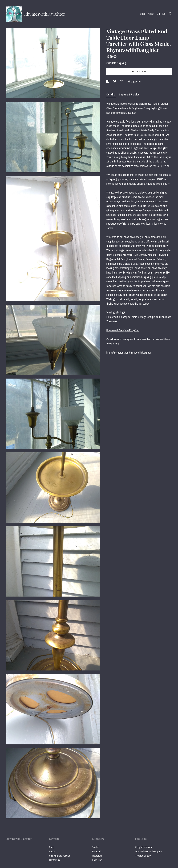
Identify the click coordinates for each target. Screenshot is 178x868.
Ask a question (134, 82)
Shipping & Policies (129, 94)
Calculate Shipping (116, 63)
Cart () (161, 14)
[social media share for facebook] (108, 82)
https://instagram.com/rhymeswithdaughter (129, 353)
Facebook (97, 852)
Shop (143, 14)
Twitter (95, 847)
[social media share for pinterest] (122, 82)
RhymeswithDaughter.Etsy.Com (123, 330)
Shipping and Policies (60, 856)
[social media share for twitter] (115, 82)
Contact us (54, 860)
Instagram (97, 856)
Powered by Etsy (143, 856)
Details (111, 94)
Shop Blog (97, 860)
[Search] (170, 14)
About (151, 14)
